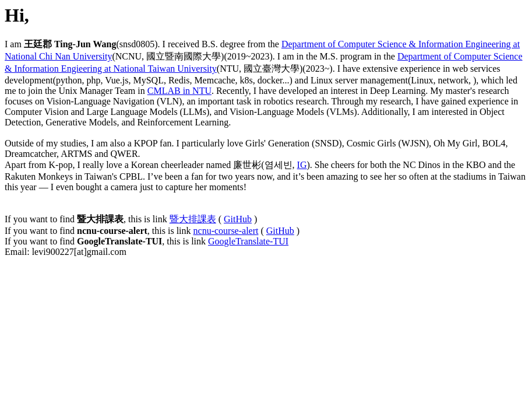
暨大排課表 (193, 219)
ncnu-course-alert (226, 231)
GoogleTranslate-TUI (248, 241)
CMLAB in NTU (179, 91)
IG (302, 165)
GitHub (238, 219)
